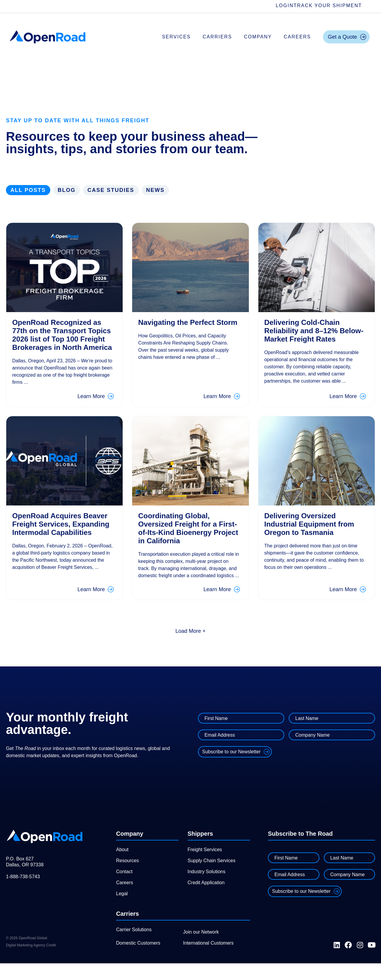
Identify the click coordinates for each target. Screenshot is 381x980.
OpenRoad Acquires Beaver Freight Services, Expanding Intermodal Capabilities (57, 536)
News (155, 190)
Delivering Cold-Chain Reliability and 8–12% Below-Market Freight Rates (305, 335)
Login (285, 6)
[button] (190, 648)
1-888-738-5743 (23, 893)
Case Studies (111, 190)
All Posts (28, 190)
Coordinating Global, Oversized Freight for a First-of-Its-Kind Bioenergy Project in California (187, 536)
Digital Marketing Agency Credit (31, 962)
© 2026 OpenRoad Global (26, 955)
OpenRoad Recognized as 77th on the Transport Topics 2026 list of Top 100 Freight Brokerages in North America (61, 339)
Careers (297, 37)
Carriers (217, 37)
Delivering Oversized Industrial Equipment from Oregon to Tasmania (313, 532)
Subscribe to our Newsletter (231, 768)
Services (176, 37)
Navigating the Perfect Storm (179, 326)
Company (258, 37)
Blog (67, 190)
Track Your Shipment (328, 6)
